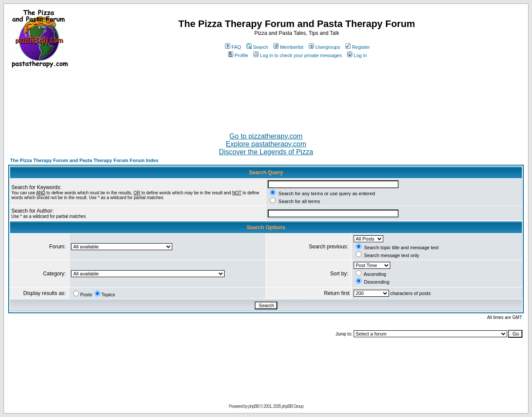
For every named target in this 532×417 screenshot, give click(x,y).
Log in (357, 55)
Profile (238, 55)
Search (257, 47)
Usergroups (324, 47)
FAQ (233, 47)
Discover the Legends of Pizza (266, 152)
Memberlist (288, 47)
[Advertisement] (266, 98)
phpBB (254, 406)
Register (358, 47)
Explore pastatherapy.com (266, 144)
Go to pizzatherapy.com (266, 136)
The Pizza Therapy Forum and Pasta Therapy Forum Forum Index (84, 160)
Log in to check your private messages (298, 55)
